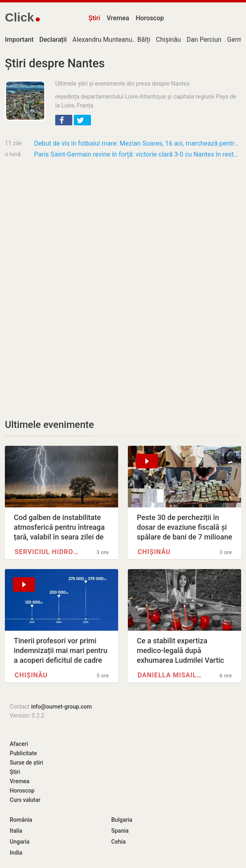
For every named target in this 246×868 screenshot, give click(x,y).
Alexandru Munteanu (102, 40)
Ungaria (20, 842)
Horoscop (150, 18)
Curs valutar (25, 800)
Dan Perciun (204, 40)
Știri (94, 18)
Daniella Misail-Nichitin (170, 675)
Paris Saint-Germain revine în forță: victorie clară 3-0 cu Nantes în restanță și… (138, 154)
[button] (64, 120)
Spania (120, 831)
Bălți (144, 40)
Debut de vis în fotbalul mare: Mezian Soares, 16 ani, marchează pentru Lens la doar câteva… (138, 143)
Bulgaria (122, 820)
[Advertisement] (123, 229)
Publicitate (23, 753)
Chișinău (168, 40)
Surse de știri (26, 763)
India (16, 853)
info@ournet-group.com (61, 707)
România (21, 820)
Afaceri (19, 744)
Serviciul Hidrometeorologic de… (47, 552)
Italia (16, 831)
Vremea (118, 18)
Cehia (119, 842)
